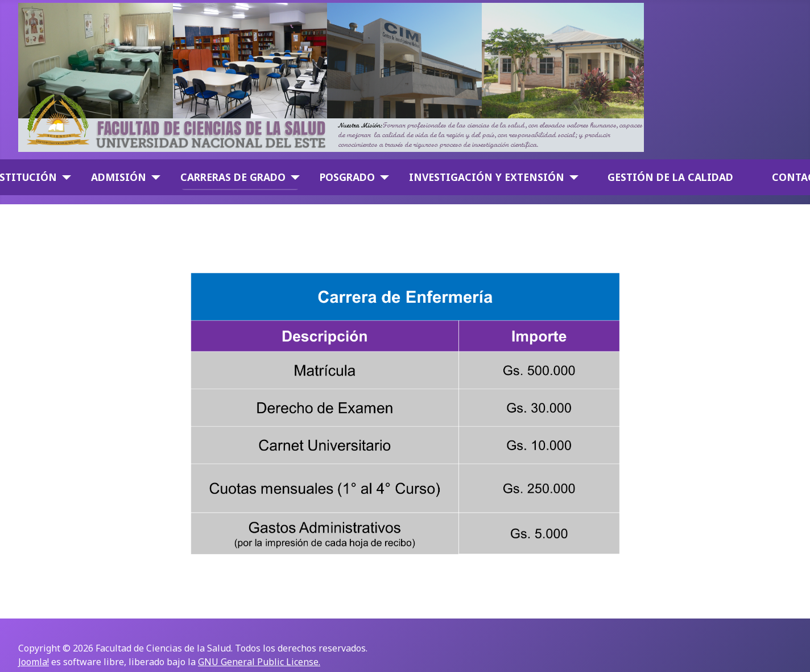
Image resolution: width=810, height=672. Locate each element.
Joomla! (34, 662)
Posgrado (347, 177)
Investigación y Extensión (487, 177)
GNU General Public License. (259, 662)
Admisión (119, 177)
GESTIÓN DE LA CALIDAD (670, 177)
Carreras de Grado (233, 177)
